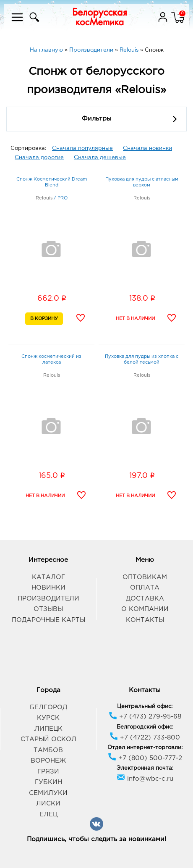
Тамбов (48, 750)
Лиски (48, 804)
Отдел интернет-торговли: (145, 748)
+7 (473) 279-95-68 (145, 717)
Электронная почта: (145, 768)
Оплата (145, 588)
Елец (48, 814)
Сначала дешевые (100, 158)
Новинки (48, 588)
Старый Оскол (48, 739)
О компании (145, 609)
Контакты (145, 620)
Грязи (48, 772)
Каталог (48, 577)
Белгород (48, 707)
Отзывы (48, 609)
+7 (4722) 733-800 (145, 738)
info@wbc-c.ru (145, 779)
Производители (48, 599)
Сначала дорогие (39, 158)
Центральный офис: (145, 707)
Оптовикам (145, 577)
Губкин (48, 782)
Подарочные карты (48, 620)
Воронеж (48, 761)
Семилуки (48, 793)
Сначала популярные (82, 148)
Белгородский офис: (145, 727)
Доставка (145, 599)
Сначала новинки (147, 148)
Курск (48, 718)
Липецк (48, 729)
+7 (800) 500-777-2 (145, 758)
